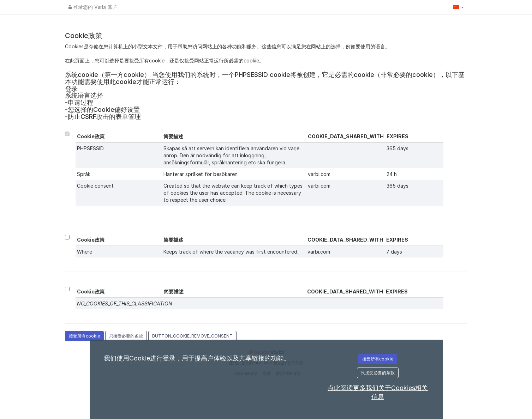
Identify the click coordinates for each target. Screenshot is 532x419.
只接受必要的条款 (126, 336)
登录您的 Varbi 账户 (93, 7)
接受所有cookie (84, 336)
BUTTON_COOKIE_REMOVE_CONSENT (192, 336)
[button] (459, 7)
